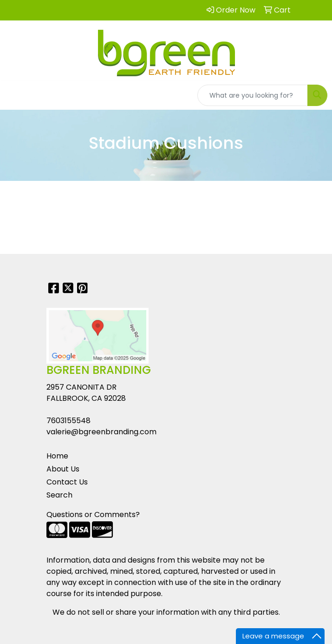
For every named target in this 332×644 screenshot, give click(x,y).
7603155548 (68, 421)
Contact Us (67, 482)
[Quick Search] (253, 95)
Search (59, 495)
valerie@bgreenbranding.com (101, 432)
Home (57, 456)
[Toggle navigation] (14, 95)
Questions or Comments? (93, 515)
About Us (63, 469)
